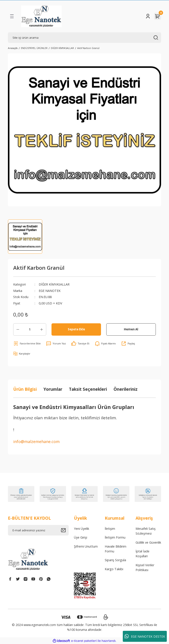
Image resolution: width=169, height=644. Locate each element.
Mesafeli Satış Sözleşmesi (146, 531)
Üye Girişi (81, 537)
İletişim (110, 529)
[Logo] (41, 16)
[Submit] (65, 530)
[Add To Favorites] (27, 344)
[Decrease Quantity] (18, 329)
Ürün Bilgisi (25, 389)
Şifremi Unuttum (86, 546)
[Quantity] (30, 329)
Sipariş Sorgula (115, 560)
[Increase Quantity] (42, 329)
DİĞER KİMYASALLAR (54, 284)
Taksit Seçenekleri (88, 389)
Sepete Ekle (76, 329)
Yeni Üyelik (82, 529)
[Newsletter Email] (38, 530)
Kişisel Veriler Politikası (145, 567)
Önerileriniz (126, 389)
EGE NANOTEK (50, 291)
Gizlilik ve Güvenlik (148, 542)
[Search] (84, 38)
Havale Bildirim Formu (116, 549)
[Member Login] (148, 16)
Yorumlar (53, 389)
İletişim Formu (115, 537)
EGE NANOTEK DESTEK (145, 636)
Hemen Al (131, 329)
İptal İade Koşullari (142, 554)
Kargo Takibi (114, 569)
